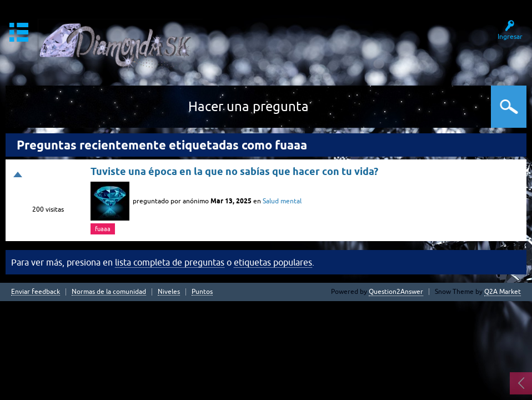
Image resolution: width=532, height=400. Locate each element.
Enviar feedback (36, 292)
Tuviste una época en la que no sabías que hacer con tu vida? (234, 171)
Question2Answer (396, 292)
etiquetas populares (273, 262)
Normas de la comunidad (109, 292)
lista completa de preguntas (170, 262)
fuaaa (103, 229)
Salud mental (282, 201)
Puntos (202, 292)
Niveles (169, 292)
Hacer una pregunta (249, 106)
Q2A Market (503, 292)
